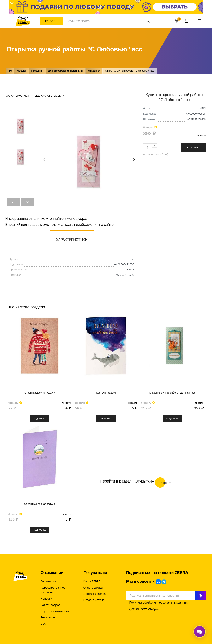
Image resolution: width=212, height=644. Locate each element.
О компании (48, 581)
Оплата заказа (93, 588)
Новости (46, 599)
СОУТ (44, 624)
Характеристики (17, 96)
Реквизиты (48, 617)
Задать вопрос (50, 605)
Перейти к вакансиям (55, 611)
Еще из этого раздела (49, 96)
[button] (133, 160)
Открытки (94, 71)
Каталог (51, 21)
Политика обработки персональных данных (158, 602)
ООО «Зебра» (150, 609)
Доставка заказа (95, 594)
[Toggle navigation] (199, 21)
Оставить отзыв (94, 600)
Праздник (37, 71)
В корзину (193, 148)
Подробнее (40, 419)
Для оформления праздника (66, 71)
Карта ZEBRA (92, 581)
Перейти (164, 481)
